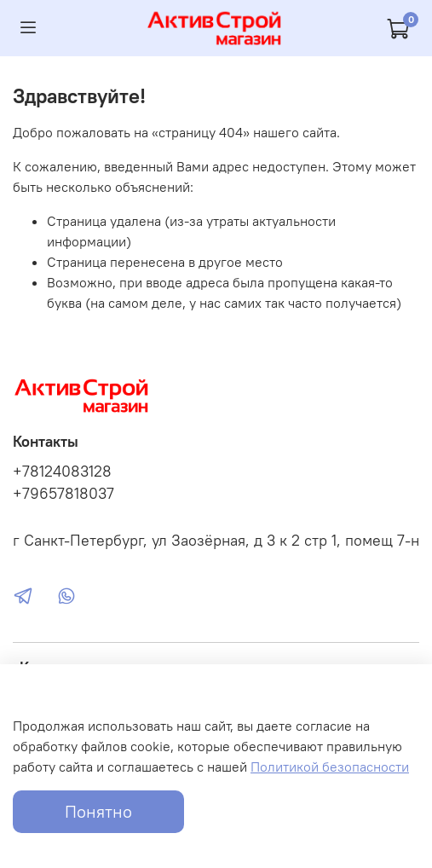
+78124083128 (62, 472)
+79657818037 (63, 494)
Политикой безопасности (330, 767)
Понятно (98, 811)
